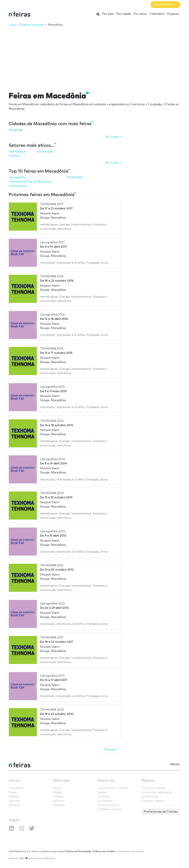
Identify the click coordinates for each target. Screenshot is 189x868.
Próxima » (110, 750)
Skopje (13, 130)
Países (13, 792)
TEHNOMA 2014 (52, 421)
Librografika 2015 (52, 387)
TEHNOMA (74, 178)
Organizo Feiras (152, 801)
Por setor (140, 14)
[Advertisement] (94, 57)
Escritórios (105, 801)
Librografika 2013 (52, 531)
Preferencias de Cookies (161, 812)
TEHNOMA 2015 (52, 349)
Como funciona (108, 805)
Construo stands (153, 788)
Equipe (102, 792)
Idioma (175, 764)
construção (45, 152)
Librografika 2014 (53, 459)
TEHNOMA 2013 (52, 493)
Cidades (14, 797)
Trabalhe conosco (110, 809)
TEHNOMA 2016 (52, 277)
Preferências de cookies (131, 851)
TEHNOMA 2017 (52, 204)
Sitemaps (61, 781)
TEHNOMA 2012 (52, 565)
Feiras (14, 781)
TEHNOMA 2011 (52, 638)
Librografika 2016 (52, 315)
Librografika (17, 178)
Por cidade (124, 14)
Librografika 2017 (52, 243)
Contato (103, 797)
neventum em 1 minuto (113, 788)
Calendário (157, 14)
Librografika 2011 (52, 676)
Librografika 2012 (52, 604)
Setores (14, 801)
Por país (108, 14)
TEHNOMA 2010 (52, 710)
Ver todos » (113, 137)
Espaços (173, 14)
